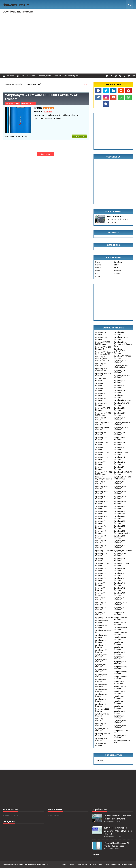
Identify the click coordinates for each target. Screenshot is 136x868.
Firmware (11, 136)
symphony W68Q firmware (120, 678)
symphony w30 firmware (101, 705)
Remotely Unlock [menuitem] (103, 14)
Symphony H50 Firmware (101, 512)
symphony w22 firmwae (120, 712)
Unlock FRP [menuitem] (33, 23)
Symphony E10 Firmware (120, 547)
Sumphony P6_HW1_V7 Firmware (104, 478)
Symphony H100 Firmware (120, 502)
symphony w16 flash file (122, 732)
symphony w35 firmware (120, 697)
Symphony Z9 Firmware (119, 396)
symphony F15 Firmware (120, 439)
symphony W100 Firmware (120, 633)
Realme (98, 265)
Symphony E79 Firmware (101, 522)
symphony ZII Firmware (119, 614)
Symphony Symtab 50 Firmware (122, 424)
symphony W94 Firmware (120, 638)
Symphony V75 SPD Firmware (103, 564)
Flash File (20, 136)
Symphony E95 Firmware (101, 333)
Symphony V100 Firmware (120, 555)
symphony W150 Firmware (101, 621)
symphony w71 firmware (101, 666)
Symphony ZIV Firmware (120, 609)
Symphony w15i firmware (120, 737)
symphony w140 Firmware (120, 623)
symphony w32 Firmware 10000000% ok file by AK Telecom (41, 97)
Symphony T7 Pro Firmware (102, 458)
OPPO (116, 265)
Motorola (117, 271)
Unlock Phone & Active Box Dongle (120, 864)
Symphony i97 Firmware (119, 333)
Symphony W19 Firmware (120, 722)
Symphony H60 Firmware (101, 507)
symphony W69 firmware (101, 676)
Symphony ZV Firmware (100, 609)
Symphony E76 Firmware (101, 527)
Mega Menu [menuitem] (123, 14)
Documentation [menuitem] (13, 23)
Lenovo (117, 274)
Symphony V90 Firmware (120, 391)
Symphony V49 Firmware (120, 579)
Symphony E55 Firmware (120, 537)
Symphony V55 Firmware (101, 574)
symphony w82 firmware (120, 653)
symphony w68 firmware (101, 680)
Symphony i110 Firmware (120, 362)
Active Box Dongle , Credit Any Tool (66, 76)
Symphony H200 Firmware (120, 493)
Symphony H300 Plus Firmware (122, 377)
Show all (84, 84)
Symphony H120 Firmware (101, 502)
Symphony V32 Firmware (120, 589)
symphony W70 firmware (101, 671)
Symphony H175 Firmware (101, 498)
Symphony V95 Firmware (101, 389)
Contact (31, 76)
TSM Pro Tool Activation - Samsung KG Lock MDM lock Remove (118, 831)
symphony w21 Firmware (120, 717)
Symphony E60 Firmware (101, 532)
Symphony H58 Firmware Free (120, 512)
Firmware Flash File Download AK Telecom (32, 864)
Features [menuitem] (22, 14)
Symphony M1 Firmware (101, 434)
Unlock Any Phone (44, 76)
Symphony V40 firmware (101, 589)
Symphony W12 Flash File (122, 741)
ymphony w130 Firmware (101, 626)
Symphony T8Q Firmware (120, 443)
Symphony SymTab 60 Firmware (104, 424)
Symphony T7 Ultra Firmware (121, 453)
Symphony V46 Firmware (101, 584)
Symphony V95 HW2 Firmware (122, 338)
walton (98, 277)
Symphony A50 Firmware (120, 434)
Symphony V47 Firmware (120, 386)
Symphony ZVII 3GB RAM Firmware (103, 343)
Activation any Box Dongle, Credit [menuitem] (78, 14)
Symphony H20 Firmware (101, 517)
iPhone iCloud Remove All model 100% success (117, 844)
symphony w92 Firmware (101, 641)
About (20, 76)
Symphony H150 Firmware (120, 498)
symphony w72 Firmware (101, 661)
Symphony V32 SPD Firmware (103, 409)
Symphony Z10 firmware (120, 372)
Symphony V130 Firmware (101, 338)
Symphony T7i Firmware (119, 458)
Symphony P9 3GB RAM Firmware (102, 370)
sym (27, 136)
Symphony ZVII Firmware (120, 599)
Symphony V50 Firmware (101, 579)
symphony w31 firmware (120, 702)
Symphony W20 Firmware (101, 720)
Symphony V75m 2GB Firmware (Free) (103, 348)
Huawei (98, 271)
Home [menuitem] (9, 14)
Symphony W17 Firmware (120, 727)
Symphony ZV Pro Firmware (121, 604)
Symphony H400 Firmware (101, 488)
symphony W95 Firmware (101, 636)
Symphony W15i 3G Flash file (103, 735)
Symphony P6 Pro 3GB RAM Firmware (104, 473)
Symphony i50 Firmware (119, 409)
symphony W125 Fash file (104, 631)
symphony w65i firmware (120, 687)
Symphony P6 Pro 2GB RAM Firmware (122, 478)
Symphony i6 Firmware (123, 400)
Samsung (99, 268)
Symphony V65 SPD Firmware (122, 404)
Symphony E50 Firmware (101, 542)
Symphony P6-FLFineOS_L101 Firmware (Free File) (103, 359)
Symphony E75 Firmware (120, 527)
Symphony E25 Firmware (120, 542)
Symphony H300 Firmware (120, 488)
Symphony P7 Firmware (119, 468)
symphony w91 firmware (120, 643)
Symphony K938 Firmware (101, 439)
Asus (116, 268)
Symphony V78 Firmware (120, 381)
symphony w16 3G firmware (102, 730)
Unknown (11, 103)
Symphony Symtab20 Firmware (103, 429)
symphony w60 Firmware (120, 692)
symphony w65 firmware (101, 690)
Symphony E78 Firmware (120, 522)
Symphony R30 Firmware (101, 365)
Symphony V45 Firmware (120, 584)
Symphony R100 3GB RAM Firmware (103, 414)
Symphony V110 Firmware (101, 555)
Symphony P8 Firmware (100, 468)
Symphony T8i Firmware (101, 448)
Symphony (118, 262)
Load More (46, 154)
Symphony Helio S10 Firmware (103, 375)
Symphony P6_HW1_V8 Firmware (123, 473)
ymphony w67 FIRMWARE (119, 682)
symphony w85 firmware (101, 651)
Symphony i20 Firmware (100, 419)
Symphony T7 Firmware (100, 463)
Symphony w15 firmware (101, 739)
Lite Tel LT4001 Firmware (101, 380)
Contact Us (82, 864)
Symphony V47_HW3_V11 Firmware (120, 351)
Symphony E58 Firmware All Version (122, 532)
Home (10, 76)
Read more (80, 136)
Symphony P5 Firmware (119, 483)
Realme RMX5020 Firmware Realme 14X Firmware (117, 219)
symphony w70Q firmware (120, 668)
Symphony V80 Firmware (120, 559)
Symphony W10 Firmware (101, 744)
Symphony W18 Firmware (101, 725)
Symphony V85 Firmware (101, 559)
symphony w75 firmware (120, 658)
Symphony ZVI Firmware (101, 604)
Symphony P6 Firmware (100, 483)
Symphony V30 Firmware (101, 594)
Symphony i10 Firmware (119, 419)
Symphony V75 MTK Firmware (122, 564)
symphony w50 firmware (101, 695)
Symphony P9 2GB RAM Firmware (121, 367)
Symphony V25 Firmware (101, 599)
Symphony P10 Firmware (120, 463)
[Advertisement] (68, 51)
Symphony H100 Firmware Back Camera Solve (123, 344)
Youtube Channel (97, 864)
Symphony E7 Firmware (104, 551)
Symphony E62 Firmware (101, 394)
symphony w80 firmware (101, 656)
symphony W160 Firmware (120, 618)
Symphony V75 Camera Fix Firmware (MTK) (104, 353)
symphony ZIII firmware (101, 614)
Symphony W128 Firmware (120, 628)
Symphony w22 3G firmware (102, 710)
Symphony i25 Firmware (119, 414)
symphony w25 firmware (120, 707)
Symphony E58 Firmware (101, 537)
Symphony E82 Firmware (101, 399)
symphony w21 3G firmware (102, 715)
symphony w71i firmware (120, 663)
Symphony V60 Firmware (120, 569)
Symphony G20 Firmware (101, 404)
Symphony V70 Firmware (101, 569)
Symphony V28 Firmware (120, 594)
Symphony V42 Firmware (101, 384)
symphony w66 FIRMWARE (101, 685)
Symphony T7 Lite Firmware (102, 453)
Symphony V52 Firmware (120, 574)
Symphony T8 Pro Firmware (102, 443)
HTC (97, 274)
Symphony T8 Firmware (119, 448)
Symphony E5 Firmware (123, 551)
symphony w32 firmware (101, 700)
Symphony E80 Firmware (120, 517)
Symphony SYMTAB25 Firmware (122, 357)
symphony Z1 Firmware (104, 618)
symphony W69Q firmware (120, 673)
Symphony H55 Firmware (120, 507)
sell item (100, 761)
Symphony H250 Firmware (101, 493)
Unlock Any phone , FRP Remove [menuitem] (47, 14)
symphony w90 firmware (101, 646)
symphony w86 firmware (120, 648)
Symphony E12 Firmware (101, 547)
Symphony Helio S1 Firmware (121, 429)
